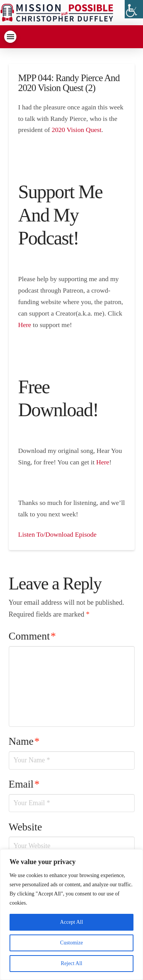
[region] (71, 915)
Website (26, 827)
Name (24, 741)
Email (24, 784)
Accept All (71, 922)
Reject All (71, 963)
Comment (32, 636)
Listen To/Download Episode (58, 534)
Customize (72, 943)
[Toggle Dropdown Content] (10, 37)
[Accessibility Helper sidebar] (134, 9)
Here (25, 325)
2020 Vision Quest (76, 130)
